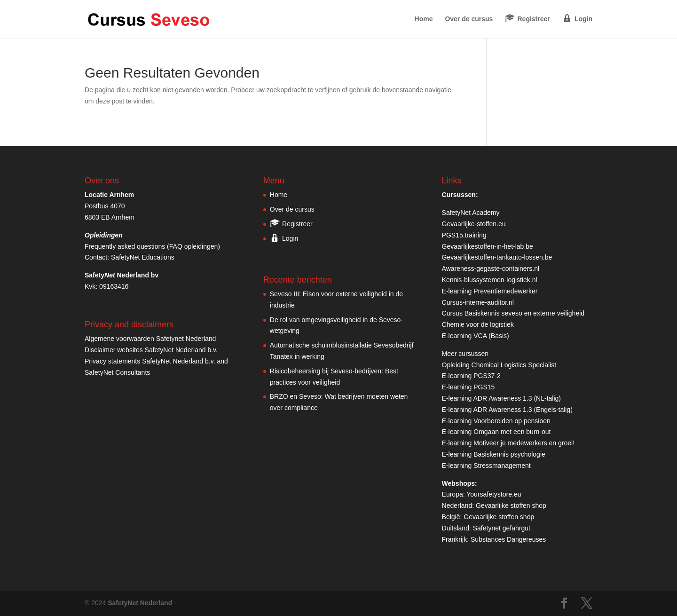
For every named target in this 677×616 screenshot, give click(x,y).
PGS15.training (465, 235)
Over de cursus (469, 19)
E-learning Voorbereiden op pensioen (496, 421)
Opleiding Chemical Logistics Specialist (499, 365)
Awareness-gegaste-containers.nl (491, 269)
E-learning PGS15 (468, 387)
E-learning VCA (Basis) (476, 336)
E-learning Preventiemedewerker (490, 291)
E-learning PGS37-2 (471, 376)
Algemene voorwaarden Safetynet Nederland (150, 339)
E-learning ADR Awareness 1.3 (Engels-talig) (507, 410)
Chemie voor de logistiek (478, 324)
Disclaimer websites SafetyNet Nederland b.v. (151, 350)
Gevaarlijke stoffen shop (511, 505)
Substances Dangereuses (508, 539)
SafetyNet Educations (143, 257)
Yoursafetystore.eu (494, 494)
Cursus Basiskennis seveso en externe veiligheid (513, 313)
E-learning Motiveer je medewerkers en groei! (508, 443)
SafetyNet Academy (471, 213)
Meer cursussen (465, 354)
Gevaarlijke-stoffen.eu (474, 224)
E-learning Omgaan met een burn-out (496, 432)
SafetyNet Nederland (140, 603)
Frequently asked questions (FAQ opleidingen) (152, 246)
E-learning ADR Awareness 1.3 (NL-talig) (501, 398)
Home (424, 19)
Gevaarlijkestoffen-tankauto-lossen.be (497, 257)
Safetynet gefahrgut (502, 528)
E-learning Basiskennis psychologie (494, 454)
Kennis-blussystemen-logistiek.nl (490, 280)
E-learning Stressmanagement (486, 466)
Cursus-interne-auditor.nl (478, 302)
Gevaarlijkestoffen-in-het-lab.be (488, 246)
